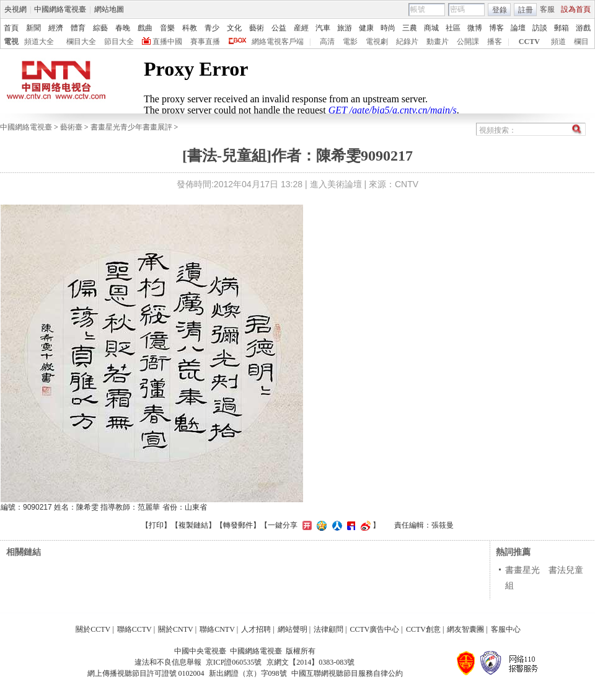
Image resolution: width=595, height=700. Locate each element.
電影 (350, 42)
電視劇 (377, 42)
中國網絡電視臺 (60, 9)
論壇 (518, 28)
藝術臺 (71, 127)
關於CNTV (176, 629)
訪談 (540, 28)
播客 (495, 42)
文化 (234, 28)
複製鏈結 (193, 525)
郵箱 (562, 28)
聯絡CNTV (217, 629)
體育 (78, 28)
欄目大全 (81, 42)
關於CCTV (93, 629)
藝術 (257, 28)
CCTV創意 (423, 629)
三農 (410, 28)
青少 (212, 28)
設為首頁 (576, 9)
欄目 (581, 42)
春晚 (123, 28)
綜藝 (100, 28)
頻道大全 (39, 42)
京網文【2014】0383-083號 (311, 662)
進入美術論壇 (336, 184)
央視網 (15, 9)
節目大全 (119, 42)
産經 (301, 28)
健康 (366, 28)
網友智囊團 (465, 629)
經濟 (56, 28)
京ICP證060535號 (234, 662)
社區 (453, 28)
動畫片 (438, 42)
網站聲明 (293, 629)
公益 (279, 28)
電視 (11, 42)
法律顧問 (328, 629)
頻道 (558, 42)
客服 (547, 9)
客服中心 (506, 629)
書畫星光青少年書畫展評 (131, 127)
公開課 (468, 42)
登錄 (500, 10)
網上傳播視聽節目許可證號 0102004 (146, 673)
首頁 (11, 28)
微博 (475, 28)
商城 (431, 28)
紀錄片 (407, 42)
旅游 (345, 28)
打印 (156, 525)
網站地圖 (109, 9)
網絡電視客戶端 (278, 42)
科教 (190, 28)
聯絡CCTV (134, 629)
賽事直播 (205, 42)
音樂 (167, 28)
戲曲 (145, 28)
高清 (327, 42)
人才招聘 (256, 629)
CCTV (529, 42)
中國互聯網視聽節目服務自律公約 (347, 673)
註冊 (526, 10)
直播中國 (167, 42)
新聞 (33, 28)
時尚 (388, 28)
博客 (496, 28)
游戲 (583, 28)
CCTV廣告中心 (374, 629)
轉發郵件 (238, 525)
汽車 (323, 28)
